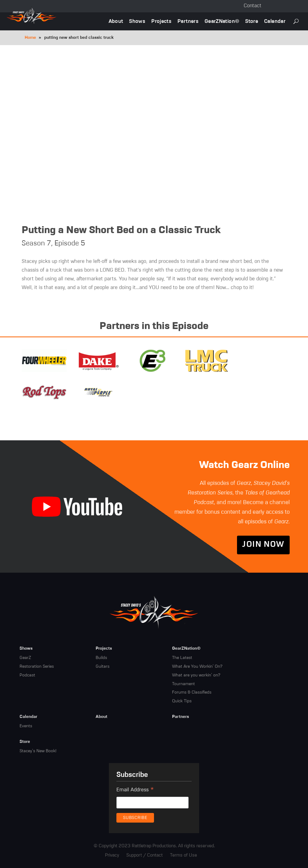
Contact (253, 6)
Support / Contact (145, 855)
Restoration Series (37, 666)
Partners (188, 22)
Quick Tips (182, 701)
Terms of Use (183, 855)
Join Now (263, 545)
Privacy (112, 855)
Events (26, 726)
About (116, 22)
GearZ (25, 658)
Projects (161, 22)
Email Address (135, 791)
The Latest (182, 658)
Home (30, 38)
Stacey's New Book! (38, 751)
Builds (101, 658)
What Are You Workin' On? (197, 666)
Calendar (275, 22)
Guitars (103, 666)
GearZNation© (222, 22)
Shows (137, 22)
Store (252, 22)
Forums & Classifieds (192, 693)
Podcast (27, 675)
